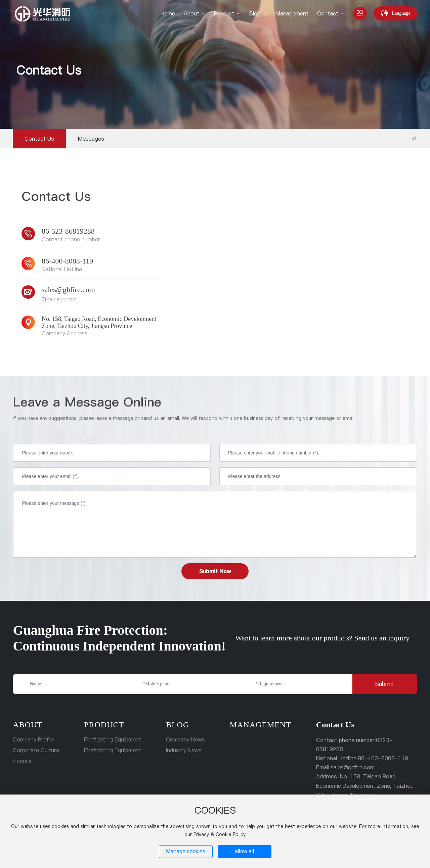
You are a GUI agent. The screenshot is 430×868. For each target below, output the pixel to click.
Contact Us (49, 70)
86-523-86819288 (68, 231)
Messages (91, 139)
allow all (244, 851)
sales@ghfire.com (68, 290)
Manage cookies (186, 851)
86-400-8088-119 (67, 261)
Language (401, 13)
